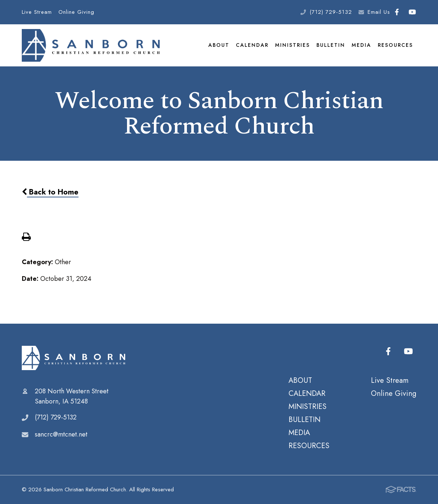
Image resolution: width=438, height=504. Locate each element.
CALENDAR (252, 45)
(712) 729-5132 (331, 12)
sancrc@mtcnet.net (61, 434)
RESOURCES (395, 45)
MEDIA (361, 45)
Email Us (379, 12)
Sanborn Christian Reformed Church (73, 358)
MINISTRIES (292, 45)
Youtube (412, 12)
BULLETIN (331, 45)
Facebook (397, 12)
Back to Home (50, 192)
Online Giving (76, 12)
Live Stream (37, 12)
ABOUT (219, 45)
